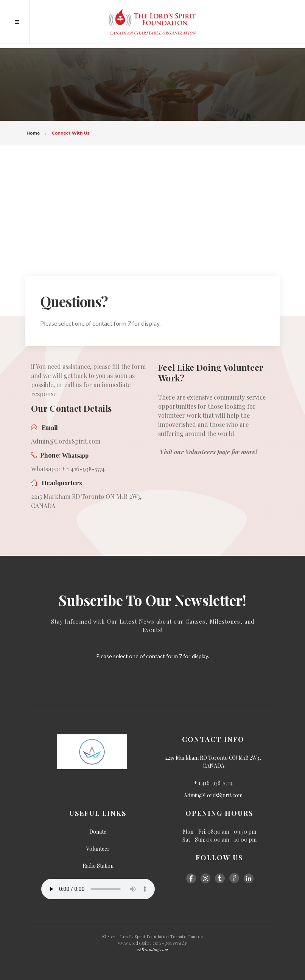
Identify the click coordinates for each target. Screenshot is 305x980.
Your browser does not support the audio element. (98, 889)
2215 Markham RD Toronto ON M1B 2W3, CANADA (213, 762)
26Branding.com (152, 949)
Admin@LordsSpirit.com (213, 795)
